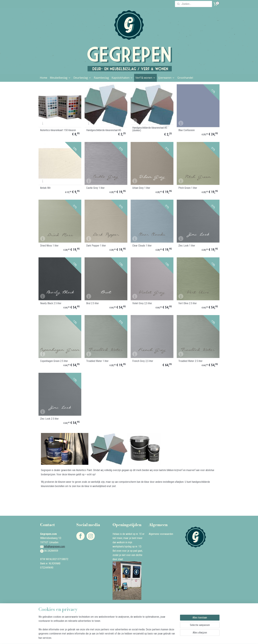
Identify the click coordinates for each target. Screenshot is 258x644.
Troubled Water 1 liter (97, 361)
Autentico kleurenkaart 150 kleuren (58, 130)
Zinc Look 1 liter (187, 246)
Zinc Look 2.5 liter (49, 419)
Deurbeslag (82, 78)
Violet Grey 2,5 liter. (142, 303)
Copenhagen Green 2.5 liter (54, 361)
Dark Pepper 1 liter (96, 246)
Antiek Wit (45, 188)
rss (126, 638)
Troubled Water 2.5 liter (190, 361)
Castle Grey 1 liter (95, 188)
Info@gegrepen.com (55, 546)
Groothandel (185, 78)
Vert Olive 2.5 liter (188, 303)
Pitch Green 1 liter (188, 188)
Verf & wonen (145, 78)
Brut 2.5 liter (93, 303)
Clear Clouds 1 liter (142, 246)
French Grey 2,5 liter (143, 361)
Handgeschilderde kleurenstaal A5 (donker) (150, 129)
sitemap (120, 638)
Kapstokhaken (122, 78)
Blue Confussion (187, 130)
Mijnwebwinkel (160, 638)
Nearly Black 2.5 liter (51, 303)
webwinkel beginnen (136, 638)
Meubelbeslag (60, 78)
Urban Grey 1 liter (141, 188)
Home (44, 78)
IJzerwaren (166, 78)
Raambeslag (101, 78)
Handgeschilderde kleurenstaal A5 (104, 130)
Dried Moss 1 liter (49, 246)
